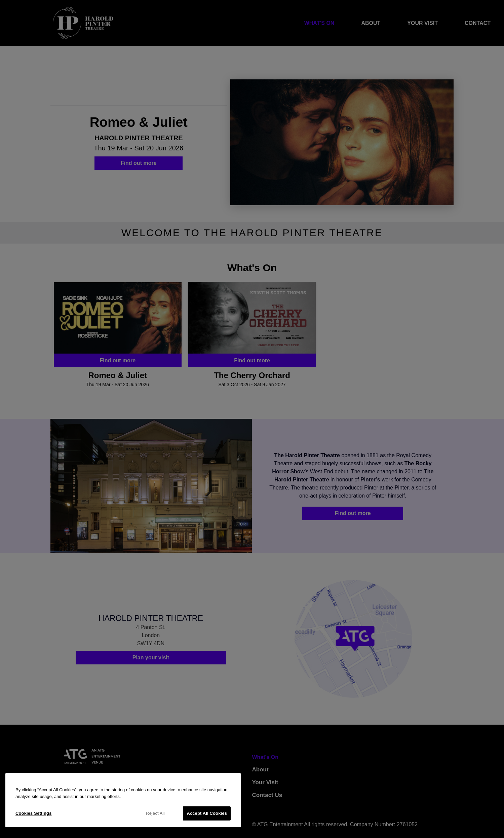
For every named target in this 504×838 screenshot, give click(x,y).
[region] (123, 800)
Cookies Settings (34, 813)
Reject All (155, 813)
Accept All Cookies (207, 813)
